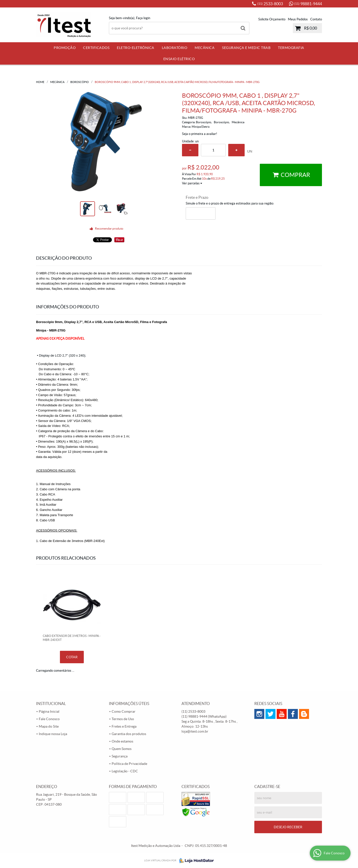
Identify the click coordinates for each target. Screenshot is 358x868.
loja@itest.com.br (195, 731)
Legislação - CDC (125, 771)
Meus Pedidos (298, 19)
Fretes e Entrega (124, 726)
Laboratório (175, 48)
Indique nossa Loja (53, 734)
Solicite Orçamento (272, 19)
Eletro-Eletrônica (136, 48)
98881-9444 (308, 4)
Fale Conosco (49, 719)
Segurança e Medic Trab (246, 48)
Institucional (51, 703)
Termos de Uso (123, 719)
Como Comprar (124, 711)
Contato (316, 19)
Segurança (120, 756)
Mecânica (205, 48)
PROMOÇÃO (65, 48)
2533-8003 (270, 4)
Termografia (291, 48)
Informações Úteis (129, 703)
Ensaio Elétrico (179, 59)
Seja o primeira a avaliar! (200, 134)
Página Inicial (49, 711)
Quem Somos (122, 749)
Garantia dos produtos (129, 734)
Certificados (96, 48)
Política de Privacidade (129, 764)
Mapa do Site (49, 726)
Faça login (143, 18)
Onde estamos (122, 741)
